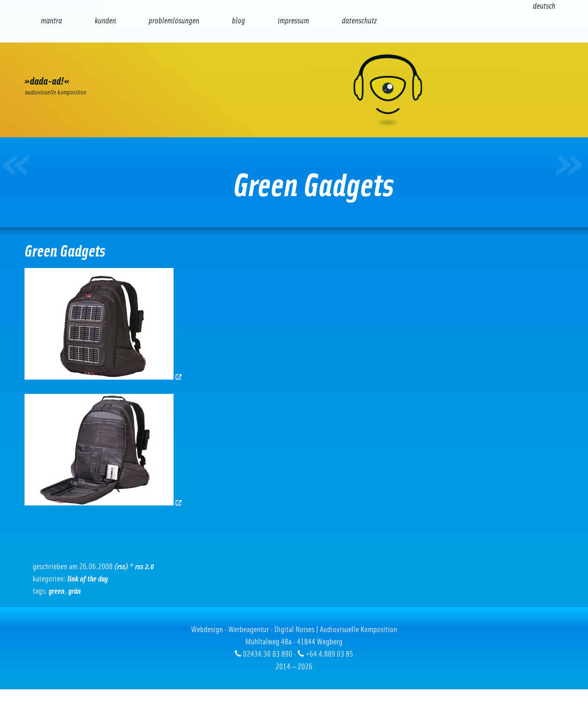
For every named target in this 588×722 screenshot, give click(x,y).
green (57, 591)
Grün (75, 591)
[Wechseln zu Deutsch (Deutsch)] (544, 6)
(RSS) (121, 567)
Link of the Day (88, 579)
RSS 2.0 (145, 567)
